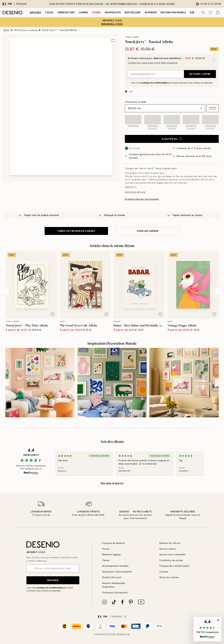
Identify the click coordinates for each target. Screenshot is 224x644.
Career (106, 560)
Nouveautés (113, 12)
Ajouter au (172, 139)
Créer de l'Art (66, 12)
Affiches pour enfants (26, 30)
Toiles (49, 12)
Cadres (84, 12)
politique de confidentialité (154, 83)
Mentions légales (112, 555)
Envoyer (53, 580)
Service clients (168, 549)
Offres (97, 12)
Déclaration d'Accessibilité (117, 572)
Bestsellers (133, 12)
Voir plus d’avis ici (112, 483)
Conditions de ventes (171, 560)
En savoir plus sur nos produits (142, 199)
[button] (213, 108)
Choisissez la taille (136, 102)
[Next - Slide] (219, 291)
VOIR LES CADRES (148, 231)
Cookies (164, 572)
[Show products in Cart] (218, 13)
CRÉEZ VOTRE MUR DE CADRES (76, 231)
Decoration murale (173, 12)
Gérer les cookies (169, 577)
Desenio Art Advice (170, 543)
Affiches (35, 12)
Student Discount (112, 577)
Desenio (122, 634)
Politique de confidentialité (174, 566)
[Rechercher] (203, 13)
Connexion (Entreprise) (115, 593)
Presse (106, 549)
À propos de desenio (113, 543)
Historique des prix (135, 192)
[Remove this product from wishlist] (113, 40)
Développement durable (115, 566)
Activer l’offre (200, 74)
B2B (192, 12)
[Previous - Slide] (5, 291)
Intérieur (151, 12)
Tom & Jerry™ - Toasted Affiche (59, 30)
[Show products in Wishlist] (210, 13)
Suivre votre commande (173, 555)
